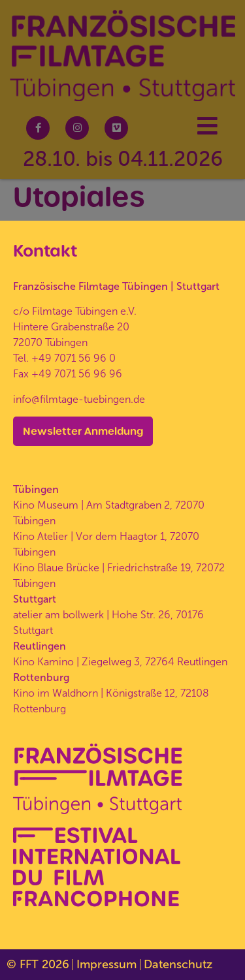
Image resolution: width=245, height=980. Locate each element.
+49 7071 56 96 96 (77, 374)
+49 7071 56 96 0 (73, 358)
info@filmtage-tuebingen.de (79, 399)
